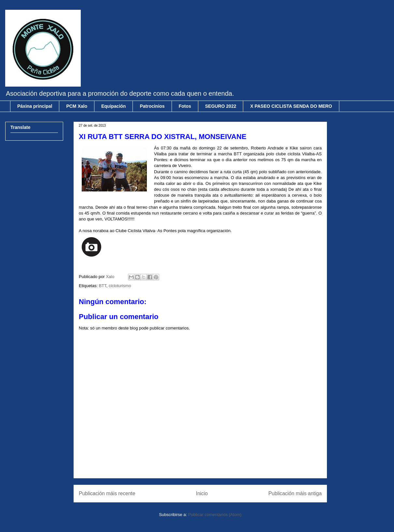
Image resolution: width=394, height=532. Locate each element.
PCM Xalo (77, 106)
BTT (102, 286)
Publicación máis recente (107, 493)
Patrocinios (152, 106)
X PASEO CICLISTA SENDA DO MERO (291, 106)
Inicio (202, 493)
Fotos (185, 106)
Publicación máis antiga (295, 493)
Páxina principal (35, 106)
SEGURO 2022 (221, 106)
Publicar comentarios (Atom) (215, 515)
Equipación (113, 106)
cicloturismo (120, 286)
